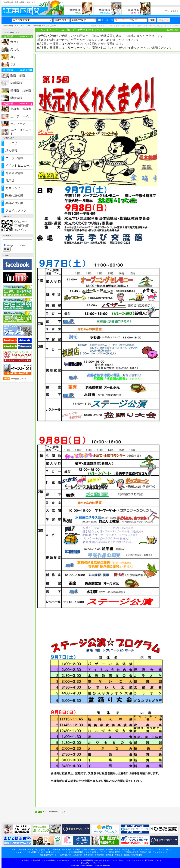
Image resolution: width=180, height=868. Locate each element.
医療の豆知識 (14, 196)
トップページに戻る (170, 11)
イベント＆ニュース (23, 26)
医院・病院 (18, 75)
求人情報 (11, 151)
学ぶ (13, 64)
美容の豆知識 (14, 203)
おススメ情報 (14, 173)
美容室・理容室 (21, 109)
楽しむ (15, 49)
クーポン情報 (14, 158)
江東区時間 (8, 26)
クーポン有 (106, 20)
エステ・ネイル (21, 116)
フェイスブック (16, 211)
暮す (13, 57)
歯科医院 (16, 83)
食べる (15, 42)
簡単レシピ (13, 188)
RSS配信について (19, 379)
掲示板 (10, 181)
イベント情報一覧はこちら (54, 812)
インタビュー (14, 143)
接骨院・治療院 (21, 90)
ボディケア (18, 124)
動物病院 (16, 98)
